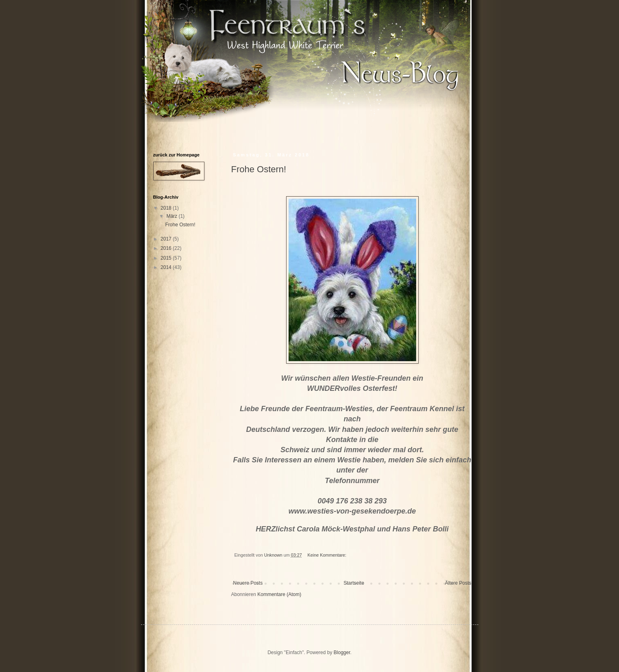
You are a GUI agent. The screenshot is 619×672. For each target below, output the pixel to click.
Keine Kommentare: (328, 555)
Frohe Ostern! (259, 169)
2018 (167, 208)
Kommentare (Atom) (279, 594)
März (172, 216)
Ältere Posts (458, 583)
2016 (167, 248)
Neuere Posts (248, 583)
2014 (167, 267)
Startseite (354, 583)
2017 (167, 239)
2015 (167, 258)
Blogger (342, 652)
